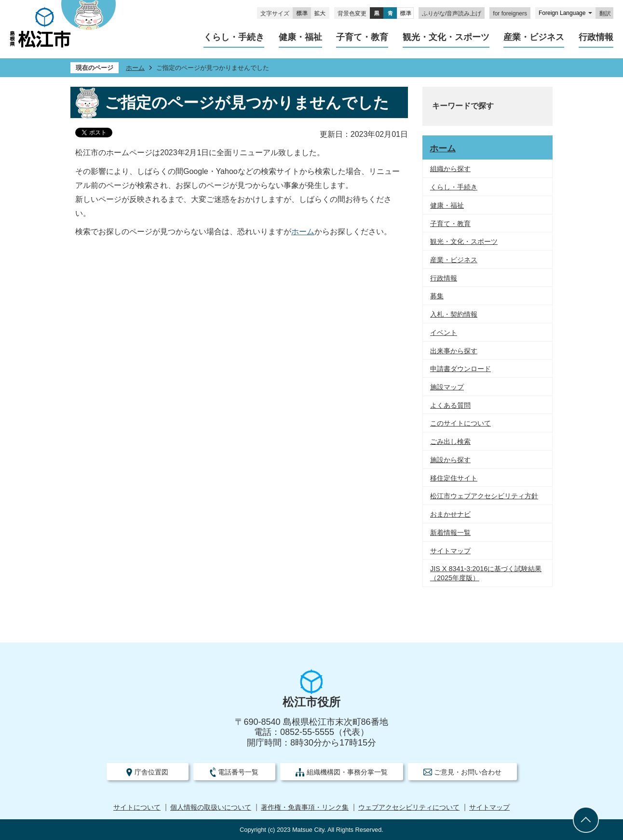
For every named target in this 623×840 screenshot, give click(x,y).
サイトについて (137, 807)
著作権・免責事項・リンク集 (305, 807)
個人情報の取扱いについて (211, 807)
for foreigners (510, 13)
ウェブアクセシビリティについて (409, 807)
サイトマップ (489, 807)
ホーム (135, 68)
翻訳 (605, 13)
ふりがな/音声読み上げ (452, 13)
